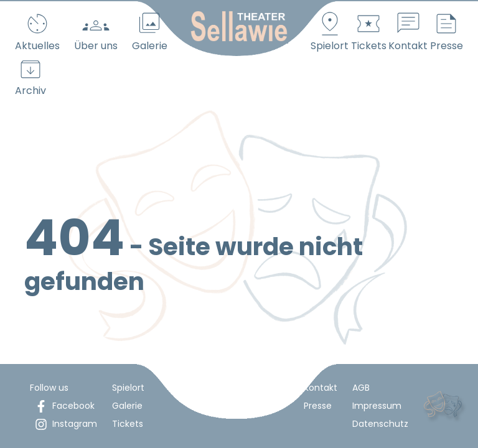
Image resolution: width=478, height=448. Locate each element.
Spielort (128, 388)
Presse (318, 406)
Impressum (377, 406)
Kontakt (321, 388)
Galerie (127, 406)
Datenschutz (380, 424)
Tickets (128, 424)
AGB (361, 388)
